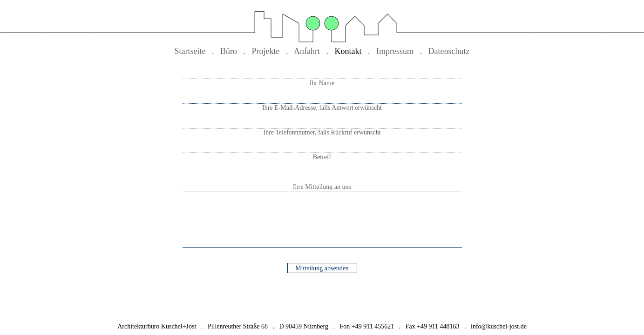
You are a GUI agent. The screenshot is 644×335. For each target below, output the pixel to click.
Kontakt (348, 51)
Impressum (395, 51)
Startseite (190, 51)
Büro (229, 51)
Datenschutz (449, 51)
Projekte (266, 51)
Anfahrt (307, 51)
